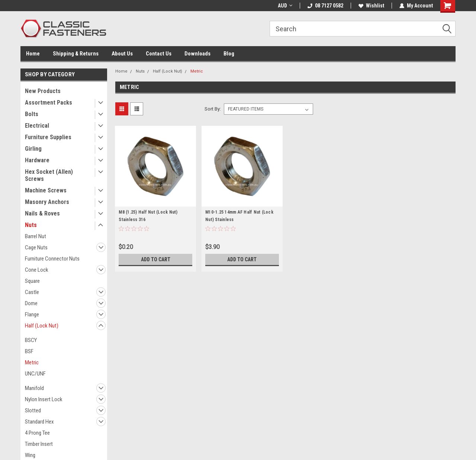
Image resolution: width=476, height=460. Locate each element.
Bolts (32, 114)
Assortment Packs (49, 103)
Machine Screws (46, 190)
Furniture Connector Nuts (52, 259)
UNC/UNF (35, 374)
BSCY (31, 340)
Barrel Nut (36, 236)
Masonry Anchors (47, 202)
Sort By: (213, 109)
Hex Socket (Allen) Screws (49, 175)
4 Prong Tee (37, 433)
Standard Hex (39, 422)
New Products (43, 91)
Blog (229, 54)
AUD (285, 6)
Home (33, 54)
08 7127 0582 (325, 6)
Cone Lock (37, 270)
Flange (32, 314)
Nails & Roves (42, 213)
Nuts (31, 225)
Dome (31, 303)
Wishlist (371, 6)
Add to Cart (156, 259)
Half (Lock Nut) (42, 326)
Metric (32, 362)
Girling (33, 149)
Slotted (33, 411)
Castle (32, 292)
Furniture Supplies (48, 137)
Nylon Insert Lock (44, 399)
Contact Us (159, 54)
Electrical (37, 126)
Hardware (37, 160)
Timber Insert (39, 444)
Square (32, 281)
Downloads (197, 54)
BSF (29, 351)
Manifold (34, 388)
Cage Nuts (36, 247)
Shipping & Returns (76, 54)
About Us (122, 54)
